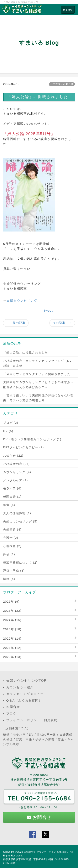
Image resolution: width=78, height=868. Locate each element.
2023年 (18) (12, 629)
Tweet (48, 311)
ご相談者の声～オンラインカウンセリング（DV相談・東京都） (37, 363)
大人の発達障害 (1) (17, 513)
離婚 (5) (9, 579)
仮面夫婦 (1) (12, 497)
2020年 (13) (12, 657)
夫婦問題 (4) (12, 530)
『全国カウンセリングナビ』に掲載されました (37, 374)
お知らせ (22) (13, 456)
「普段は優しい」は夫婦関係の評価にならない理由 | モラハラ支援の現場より (38, 398)
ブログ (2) (11, 423)
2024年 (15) (12, 620)
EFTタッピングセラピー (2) (24, 447)
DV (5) (8, 431)
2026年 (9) (11, 602)
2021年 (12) (12, 648)
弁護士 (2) (11, 538)
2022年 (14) (12, 639)
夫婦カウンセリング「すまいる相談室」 (46, 852)
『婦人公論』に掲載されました (26, 353)
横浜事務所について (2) (20, 563)
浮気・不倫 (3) (14, 571)
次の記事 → (62, 323)
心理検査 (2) (12, 546)
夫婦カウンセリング (22, 301)
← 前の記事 (16, 323)
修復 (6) (9, 505)
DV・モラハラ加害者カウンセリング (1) (32, 439)
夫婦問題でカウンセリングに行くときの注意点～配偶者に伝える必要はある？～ (38, 385)
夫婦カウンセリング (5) (20, 521)
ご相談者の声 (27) (16, 464)
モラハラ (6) (12, 488)
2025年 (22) (12, 611)
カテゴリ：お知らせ (62, 84)
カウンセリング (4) (17, 472)
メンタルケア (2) (15, 480)
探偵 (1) (9, 554)
